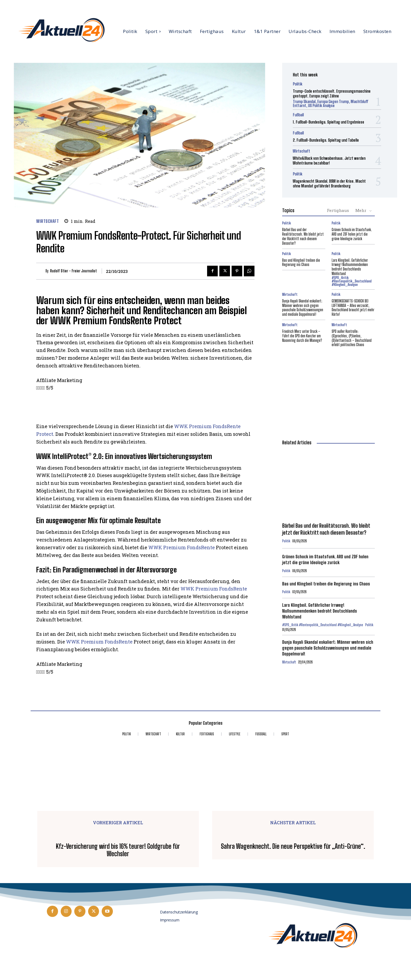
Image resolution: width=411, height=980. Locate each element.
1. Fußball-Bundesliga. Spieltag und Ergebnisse (328, 122)
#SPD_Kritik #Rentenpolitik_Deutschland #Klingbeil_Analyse (352, 281)
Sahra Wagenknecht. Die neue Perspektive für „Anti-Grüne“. (293, 846)
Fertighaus (338, 210)
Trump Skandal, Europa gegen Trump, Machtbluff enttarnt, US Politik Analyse (331, 104)
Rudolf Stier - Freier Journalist (73, 271)
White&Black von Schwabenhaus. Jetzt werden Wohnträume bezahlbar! (329, 161)
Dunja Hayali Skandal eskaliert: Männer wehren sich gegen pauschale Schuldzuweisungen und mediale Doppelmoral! (303, 308)
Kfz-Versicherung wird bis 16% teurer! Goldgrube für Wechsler (118, 850)
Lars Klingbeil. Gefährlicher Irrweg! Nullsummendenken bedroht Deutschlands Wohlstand (350, 267)
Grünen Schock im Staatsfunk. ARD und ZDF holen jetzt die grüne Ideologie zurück (352, 234)
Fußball (298, 115)
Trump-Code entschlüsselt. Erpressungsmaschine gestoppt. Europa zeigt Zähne (332, 93)
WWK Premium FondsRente (182, 547)
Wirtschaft (48, 221)
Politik (298, 84)
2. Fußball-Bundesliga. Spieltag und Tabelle (326, 140)
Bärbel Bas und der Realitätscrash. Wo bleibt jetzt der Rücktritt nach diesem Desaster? (303, 236)
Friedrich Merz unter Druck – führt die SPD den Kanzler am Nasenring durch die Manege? (302, 336)
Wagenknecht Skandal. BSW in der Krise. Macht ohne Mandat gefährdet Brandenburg (329, 183)
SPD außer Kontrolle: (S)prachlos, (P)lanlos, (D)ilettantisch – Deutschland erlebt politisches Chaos (352, 338)
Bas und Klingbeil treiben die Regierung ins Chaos (301, 263)
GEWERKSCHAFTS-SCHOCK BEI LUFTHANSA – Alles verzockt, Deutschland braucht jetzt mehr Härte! (353, 308)
